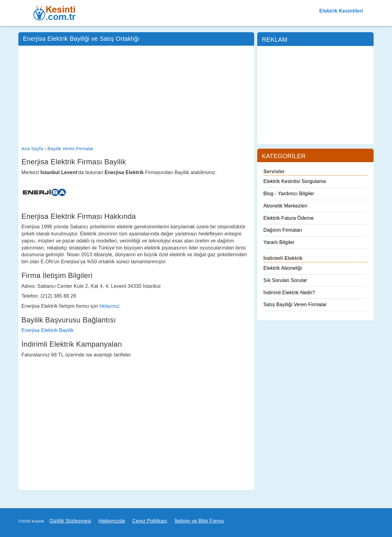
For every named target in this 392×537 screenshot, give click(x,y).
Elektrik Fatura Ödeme (288, 218)
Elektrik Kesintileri (341, 11)
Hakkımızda (111, 521)
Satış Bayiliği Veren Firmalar (295, 305)
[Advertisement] (136, 95)
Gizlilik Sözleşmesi (70, 521)
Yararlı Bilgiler (279, 242)
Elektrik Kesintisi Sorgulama (295, 181)
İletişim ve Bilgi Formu (199, 521)
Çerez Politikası (150, 521)
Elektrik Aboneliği (283, 268)
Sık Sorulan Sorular (285, 280)
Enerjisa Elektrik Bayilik (47, 330)
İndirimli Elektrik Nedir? (289, 293)
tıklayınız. (110, 306)
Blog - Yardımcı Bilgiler (289, 194)
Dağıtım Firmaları (283, 230)
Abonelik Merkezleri (285, 206)
